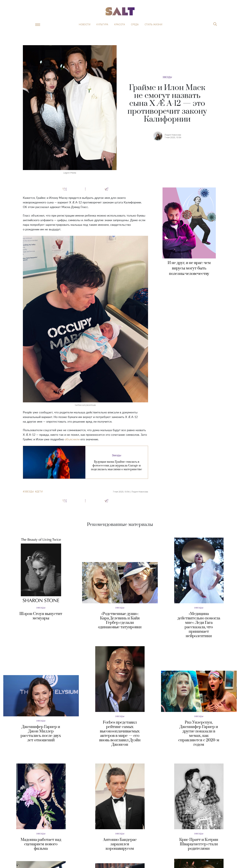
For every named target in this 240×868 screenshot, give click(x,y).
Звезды (167, 77)
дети (40, 492)
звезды (29, 492)
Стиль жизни (153, 24)
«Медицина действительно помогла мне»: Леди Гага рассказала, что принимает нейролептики (199, 625)
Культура (102, 24)
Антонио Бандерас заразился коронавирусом (120, 844)
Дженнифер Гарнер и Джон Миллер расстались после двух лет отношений (41, 734)
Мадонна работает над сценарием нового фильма (41, 844)
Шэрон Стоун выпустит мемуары (41, 616)
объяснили (72, 440)
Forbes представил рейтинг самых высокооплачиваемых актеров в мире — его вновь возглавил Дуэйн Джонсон (120, 734)
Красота (120, 24)
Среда (135, 24)
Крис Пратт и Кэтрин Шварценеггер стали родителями (199, 844)
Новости (85, 24)
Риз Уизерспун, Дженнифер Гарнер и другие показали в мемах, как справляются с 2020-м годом (199, 734)
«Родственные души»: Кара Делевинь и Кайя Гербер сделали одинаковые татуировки (120, 620)
